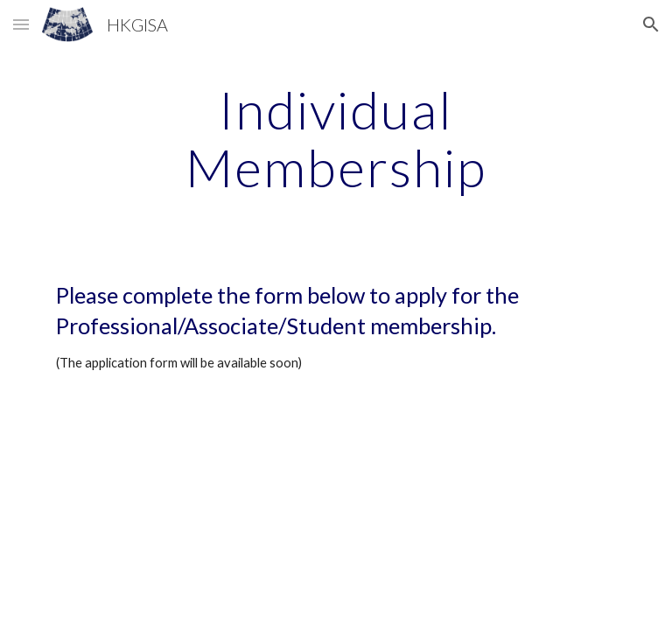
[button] (21, 24)
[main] (336, 138)
